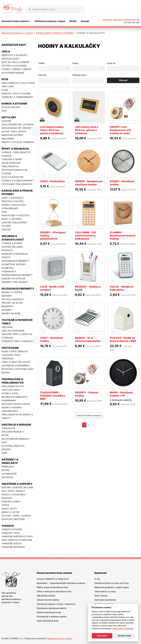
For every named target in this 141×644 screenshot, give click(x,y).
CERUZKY (6, 230)
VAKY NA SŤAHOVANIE (13, 331)
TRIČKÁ (5, 505)
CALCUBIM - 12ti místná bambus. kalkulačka (85, 236)
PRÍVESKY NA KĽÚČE (12, 303)
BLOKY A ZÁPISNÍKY (12, 219)
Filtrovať (123, 80)
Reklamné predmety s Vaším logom (112, 587)
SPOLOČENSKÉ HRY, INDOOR (16, 128)
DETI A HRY (9, 117)
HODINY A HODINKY (12, 408)
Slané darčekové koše (48, 621)
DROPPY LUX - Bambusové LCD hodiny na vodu (120, 130)
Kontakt (85, 21)
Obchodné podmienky (105, 600)
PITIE (5, 79)
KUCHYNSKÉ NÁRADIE (13, 73)
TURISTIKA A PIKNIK (12, 159)
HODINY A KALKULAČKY (14, 205)
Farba (75, 63)
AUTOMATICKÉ (9, 474)
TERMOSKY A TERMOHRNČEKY (17, 97)
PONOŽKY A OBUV (11, 502)
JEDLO (6, 51)
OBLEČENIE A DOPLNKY (17, 484)
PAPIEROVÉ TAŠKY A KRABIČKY (17, 341)
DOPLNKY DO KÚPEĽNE (13, 279)
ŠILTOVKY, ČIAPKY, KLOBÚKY (16, 516)
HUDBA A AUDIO (10, 393)
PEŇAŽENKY (8, 359)
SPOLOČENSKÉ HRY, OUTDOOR (17, 125)
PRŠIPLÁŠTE (8, 467)
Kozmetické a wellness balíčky (52, 617)
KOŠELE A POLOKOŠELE (14, 495)
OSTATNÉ (6, 121)
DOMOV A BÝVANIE (14, 104)
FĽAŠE (5, 90)
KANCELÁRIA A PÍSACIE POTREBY (55, 33)
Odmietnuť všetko (124, 636)
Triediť (41, 63)
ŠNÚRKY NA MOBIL (11, 313)
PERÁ (4, 212)
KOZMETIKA (8, 268)
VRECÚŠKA (7, 327)
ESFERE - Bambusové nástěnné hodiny (89, 183)
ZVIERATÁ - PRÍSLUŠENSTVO (16, 152)
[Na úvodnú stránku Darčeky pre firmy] (12, 8)
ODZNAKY (7, 310)
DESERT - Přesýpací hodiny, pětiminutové (53, 236)
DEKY (4, 111)
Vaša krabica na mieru (105, 591)
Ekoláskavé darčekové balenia (52, 608)
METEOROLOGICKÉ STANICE (16, 404)
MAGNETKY (7, 306)
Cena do (42, 75)
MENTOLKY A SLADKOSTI (14, 55)
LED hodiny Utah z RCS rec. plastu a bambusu (87, 130)
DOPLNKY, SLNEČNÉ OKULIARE (17, 487)
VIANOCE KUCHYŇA (12, 529)
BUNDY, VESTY (9, 509)
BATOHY (6, 373)
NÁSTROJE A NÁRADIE (16, 425)
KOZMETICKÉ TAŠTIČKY (14, 264)
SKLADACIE (7, 477)
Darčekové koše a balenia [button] (15, 21)
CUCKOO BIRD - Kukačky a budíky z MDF (53, 396)
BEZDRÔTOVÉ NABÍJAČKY (15, 397)
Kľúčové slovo (79, 75)
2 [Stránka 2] (89, 425)
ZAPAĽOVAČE (8, 428)
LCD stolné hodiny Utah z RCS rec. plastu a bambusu (52, 130)
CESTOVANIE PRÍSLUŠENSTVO (17, 184)
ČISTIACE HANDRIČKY (13, 299)
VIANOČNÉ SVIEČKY (12, 544)
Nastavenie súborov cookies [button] (60, 638)
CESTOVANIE (10, 348)
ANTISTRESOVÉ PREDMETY (15, 261)
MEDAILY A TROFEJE (12, 292)
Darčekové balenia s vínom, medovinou (56, 604)
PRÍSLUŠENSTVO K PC (13, 386)
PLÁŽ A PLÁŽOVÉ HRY (13, 177)
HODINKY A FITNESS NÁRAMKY (18, 181)
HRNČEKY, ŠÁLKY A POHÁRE (16, 94)
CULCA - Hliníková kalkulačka (122, 288)
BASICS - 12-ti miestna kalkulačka (88, 339)
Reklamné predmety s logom (50, 21)
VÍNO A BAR (7, 86)
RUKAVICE (7, 498)
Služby (73, 21)
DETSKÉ (6, 470)
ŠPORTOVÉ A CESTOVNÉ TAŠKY (18, 369)
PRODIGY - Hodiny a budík (88, 288)
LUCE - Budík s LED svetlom (52, 288)
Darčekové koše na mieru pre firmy (112, 583)
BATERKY (6, 449)
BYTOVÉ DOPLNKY (11, 107)
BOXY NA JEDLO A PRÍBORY (16, 62)
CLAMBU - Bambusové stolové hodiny (123, 236)
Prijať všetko (102, 636)
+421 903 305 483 (131, 23)
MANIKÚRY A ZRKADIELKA (15, 254)
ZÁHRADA (7, 156)
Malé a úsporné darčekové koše (53, 587)
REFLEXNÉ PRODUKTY (13, 432)
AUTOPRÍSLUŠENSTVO (13, 446)
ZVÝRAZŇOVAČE (10, 208)
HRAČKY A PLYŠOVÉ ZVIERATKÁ (18, 142)
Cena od (111, 63)
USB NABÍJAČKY (10, 411)
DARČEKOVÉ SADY (14, 45)
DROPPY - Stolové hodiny (87, 394)
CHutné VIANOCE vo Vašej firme (53, 579)
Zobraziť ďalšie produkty (89, 415)
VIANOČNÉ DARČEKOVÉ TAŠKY (17, 536)
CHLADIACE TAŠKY (11, 355)
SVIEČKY (6, 257)
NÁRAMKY (7, 296)
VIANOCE (8, 526)
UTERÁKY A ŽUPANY (12, 243)
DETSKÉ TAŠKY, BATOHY (14, 132)
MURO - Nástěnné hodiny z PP (121, 394)
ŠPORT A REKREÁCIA (15, 149)
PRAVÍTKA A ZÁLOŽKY (13, 201)
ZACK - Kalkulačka (52, 181)
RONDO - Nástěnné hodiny (122, 183)
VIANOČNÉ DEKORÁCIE (13, 547)
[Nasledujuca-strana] (93, 425)
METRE (5, 435)
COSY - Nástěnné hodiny (51, 339)
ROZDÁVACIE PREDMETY (18, 289)
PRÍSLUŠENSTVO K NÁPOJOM (17, 540)
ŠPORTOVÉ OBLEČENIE (13, 519)
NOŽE (4, 453)
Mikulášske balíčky (46, 596)
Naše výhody (101, 596)
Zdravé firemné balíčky (48, 600)
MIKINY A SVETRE (11, 512)
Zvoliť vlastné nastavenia (123, 629)
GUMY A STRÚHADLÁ (12, 198)
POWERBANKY (9, 400)
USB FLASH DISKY (11, 390)
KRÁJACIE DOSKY (10, 59)
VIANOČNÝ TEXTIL (11, 533)
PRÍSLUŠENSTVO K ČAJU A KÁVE (18, 83)
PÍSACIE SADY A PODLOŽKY (16, 215)
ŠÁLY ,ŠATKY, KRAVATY (13, 491)
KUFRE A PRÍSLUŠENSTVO (15, 351)
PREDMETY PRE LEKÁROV (15, 282)
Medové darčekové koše (49, 612)
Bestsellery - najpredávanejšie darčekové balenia (61, 583)
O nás (97, 579)
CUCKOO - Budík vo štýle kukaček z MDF (123, 339)
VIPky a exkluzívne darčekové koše (54, 591)
